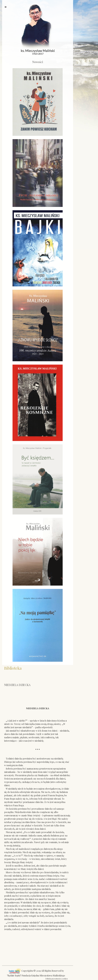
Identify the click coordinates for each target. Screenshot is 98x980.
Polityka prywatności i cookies (57, 978)
